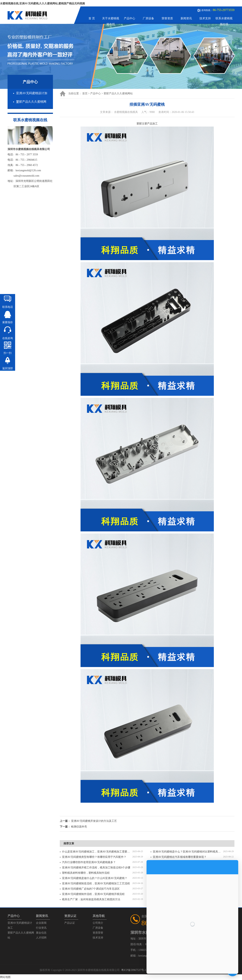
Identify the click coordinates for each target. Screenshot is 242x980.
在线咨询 (8, 338)
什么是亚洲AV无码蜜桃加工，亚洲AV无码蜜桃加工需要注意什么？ (97, 852)
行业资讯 (41, 928)
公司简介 (98, 923)
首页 (85, 93)
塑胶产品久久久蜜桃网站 (118, 93)
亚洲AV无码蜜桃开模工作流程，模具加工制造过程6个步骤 (96, 868)
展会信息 (41, 933)
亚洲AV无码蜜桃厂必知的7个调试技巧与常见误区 (91, 889)
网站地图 (5, 977)
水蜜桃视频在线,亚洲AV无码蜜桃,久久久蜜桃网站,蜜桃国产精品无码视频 (42, 4)
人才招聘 (41, 938)
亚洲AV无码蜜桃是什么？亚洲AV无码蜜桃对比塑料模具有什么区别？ (188, 852)
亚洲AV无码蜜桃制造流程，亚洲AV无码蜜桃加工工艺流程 (96, 883)
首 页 (92, 18)
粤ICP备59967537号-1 (134, 970)
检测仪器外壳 (79, 827)
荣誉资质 (167, 18)
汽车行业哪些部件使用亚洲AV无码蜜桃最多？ (89, 862)
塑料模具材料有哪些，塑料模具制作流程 (86, 873)
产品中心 (130, 18)
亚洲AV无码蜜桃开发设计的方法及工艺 (94, 821)
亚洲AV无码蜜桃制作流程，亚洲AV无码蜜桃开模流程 (93, 894)
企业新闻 (41, 923)
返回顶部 (8, 368)
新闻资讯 (186, 18)
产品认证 (70, 923)
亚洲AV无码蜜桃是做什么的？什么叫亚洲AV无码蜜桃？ (95, 878)
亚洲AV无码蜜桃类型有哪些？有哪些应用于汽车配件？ (94, 857)
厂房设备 (148, 18)
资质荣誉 (98, 933)
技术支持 (205, 18)
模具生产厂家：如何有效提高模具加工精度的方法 (91, 899)
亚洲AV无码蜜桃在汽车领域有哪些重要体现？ (180, 857)
